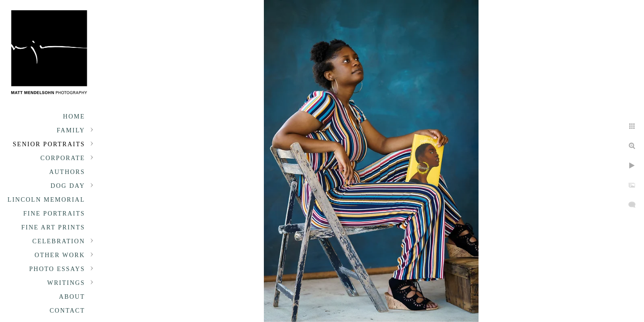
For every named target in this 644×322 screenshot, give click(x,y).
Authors (67, 172)
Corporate (63, 158)
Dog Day (68, 186)
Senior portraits (49, 144)
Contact (67, 311)
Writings (66, 283)
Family (71, 130)
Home (74, 117)
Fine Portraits (54, 214)
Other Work (60, 255)
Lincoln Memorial (46, 200)
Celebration (59, 241)
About (72, 297)
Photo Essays (57, 269)
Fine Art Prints (53, 227)
